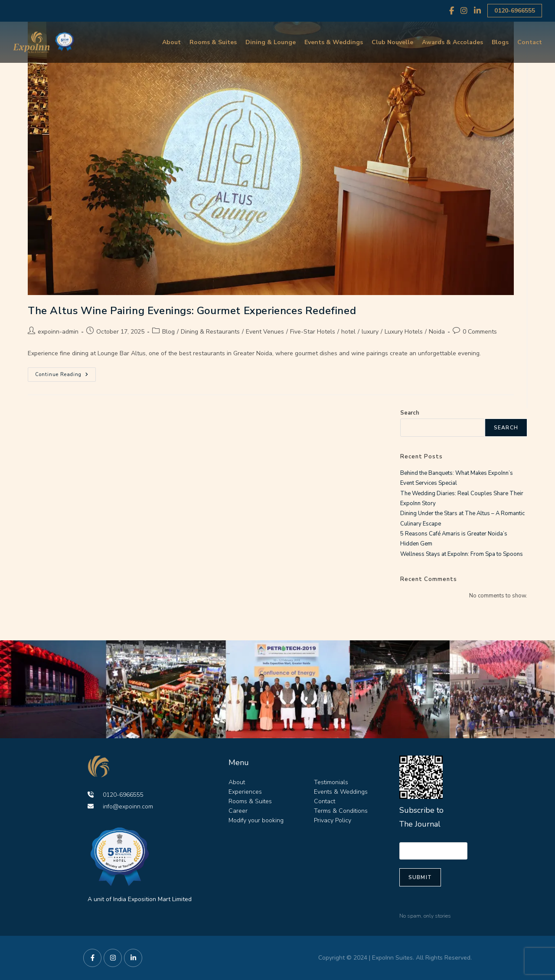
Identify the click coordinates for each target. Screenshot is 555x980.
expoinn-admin (58, 332)
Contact (530, 42)
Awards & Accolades (452, 42)
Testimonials (331, 782)
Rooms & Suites (213, 42)
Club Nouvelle (392, 42)
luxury (370, 332)
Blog (168, 332)
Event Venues (265, 332)
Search (410, 413)
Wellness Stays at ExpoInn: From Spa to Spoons (462, 554)
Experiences (245, 792)
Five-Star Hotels (313, 332)
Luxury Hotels (404, 332)
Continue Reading (65, 373)
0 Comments (480, 332)
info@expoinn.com (120, 806)
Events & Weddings (334, 42)
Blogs (500, 42)
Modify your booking (256, 820)
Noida (437, 332)
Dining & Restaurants (210, 332)
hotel (348, 332)
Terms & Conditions (341, 811)
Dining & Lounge (271, 42)
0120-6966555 (515, 11)
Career (238, 811)
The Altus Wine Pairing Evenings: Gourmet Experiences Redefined (192, 311)
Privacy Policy (333, 820)
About (171, 42)
